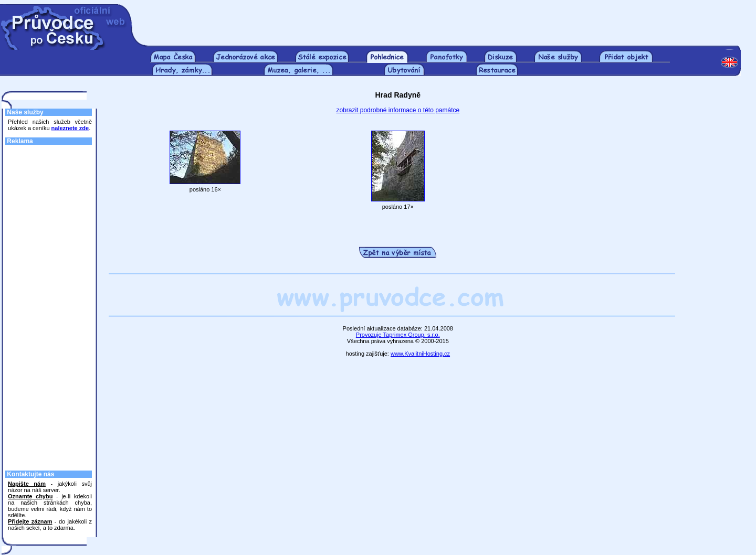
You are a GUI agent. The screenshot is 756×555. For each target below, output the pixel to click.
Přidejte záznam (30, 521)
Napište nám (27, 484)
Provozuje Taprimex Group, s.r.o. (398, 335)
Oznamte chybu (30, 496)
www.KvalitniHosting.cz (420, 354)
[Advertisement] (445, 20)
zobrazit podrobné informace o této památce (398, 110)
